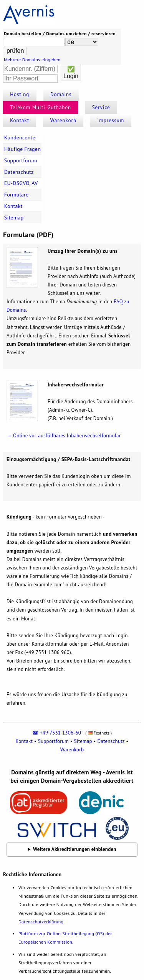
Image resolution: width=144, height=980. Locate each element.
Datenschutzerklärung (41, 922)
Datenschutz (19, 172)
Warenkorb (63, 120)
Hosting (20, 94)
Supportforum (21, 160)
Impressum (111, 120)
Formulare (17, 195)
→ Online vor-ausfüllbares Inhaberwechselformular (64, 436)
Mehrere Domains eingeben (32, 60)
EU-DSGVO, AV (21, 183)
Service (101, 107)
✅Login (71, 73)
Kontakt (20, 120)
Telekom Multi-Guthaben (41, 107)
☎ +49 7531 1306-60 (57, 733)
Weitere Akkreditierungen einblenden (75, 849)
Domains (61, 94)
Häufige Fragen (22, 149)
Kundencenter (21, 137)
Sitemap (14, 218)
